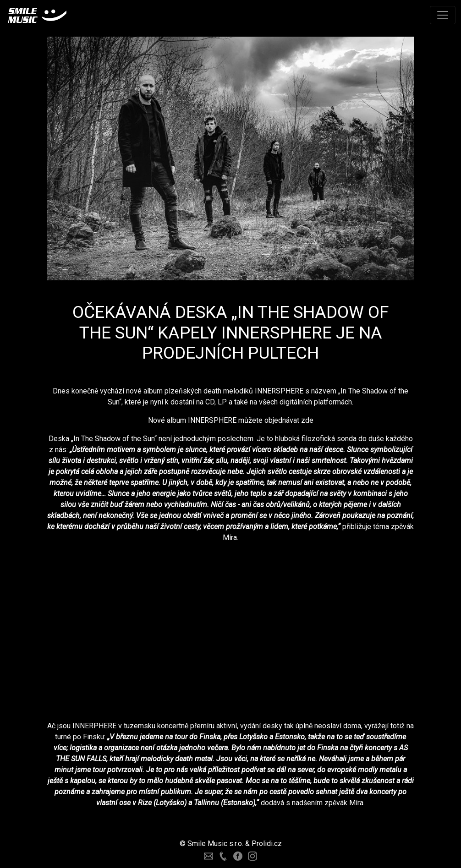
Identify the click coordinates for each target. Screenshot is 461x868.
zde (307, 420)
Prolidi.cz (267, 843)
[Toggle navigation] (443, 15)
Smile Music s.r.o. (215, 843)
